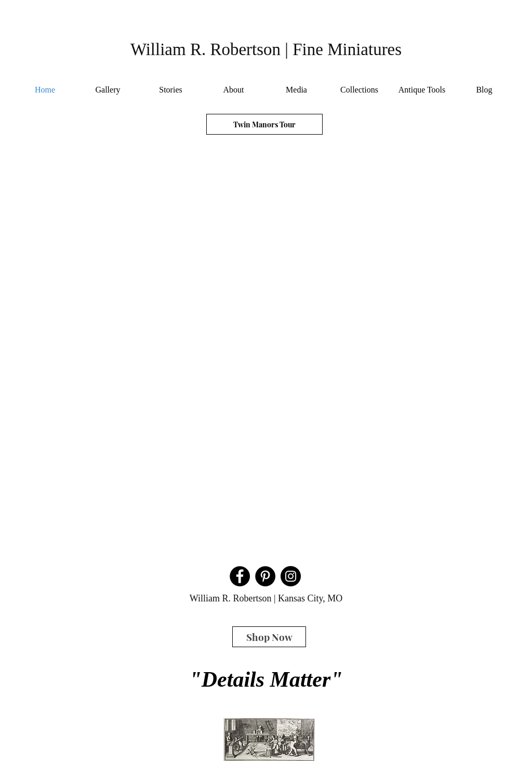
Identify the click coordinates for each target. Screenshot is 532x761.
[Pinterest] (265, 576)
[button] (265, 350)
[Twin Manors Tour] (264, 124)
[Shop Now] (269, 637)
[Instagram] (291, 576)
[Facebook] (240, 576)
